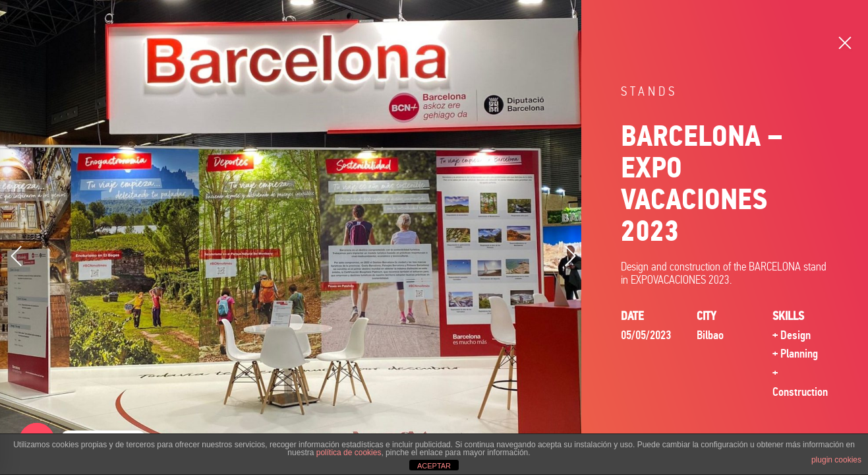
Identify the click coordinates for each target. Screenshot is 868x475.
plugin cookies (836, 460)
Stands (649, 91)
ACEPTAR (434, 466)
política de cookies (349, 453)
